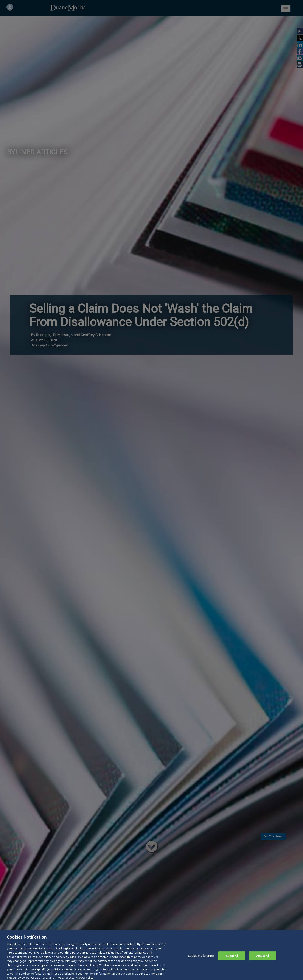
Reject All (232, 960)
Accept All (263, 960)
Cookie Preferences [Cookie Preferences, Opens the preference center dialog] (201, 960)
